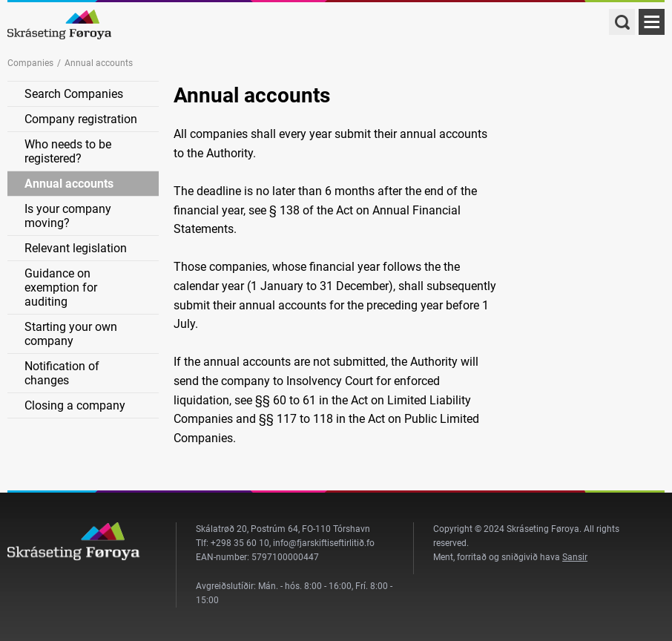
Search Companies (74, 94)
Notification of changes (62, 373)
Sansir (575, 557)
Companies (30, 63)
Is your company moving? (68, 216)
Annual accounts (69, 184)
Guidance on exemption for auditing (61, 287)
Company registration (81, 119)
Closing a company (75, 405)
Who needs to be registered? (68, 151)
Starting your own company (71, 334)
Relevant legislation (76, 248)
